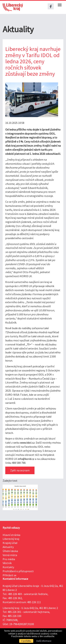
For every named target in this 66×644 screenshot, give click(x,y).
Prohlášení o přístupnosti (18, 571)
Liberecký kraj (11, 539)
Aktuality (8, 547)
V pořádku (26, 641)
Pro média (9, 559)
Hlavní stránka (11, 535)
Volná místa (10, 555)
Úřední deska (10, 551)
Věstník (7, 563)
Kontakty (8, 567)
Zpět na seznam (20, 470)
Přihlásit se (10, 575)
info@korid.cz (26, 459)
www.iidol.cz (27, 443)
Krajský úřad (10, 543)
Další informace (44, 641)
